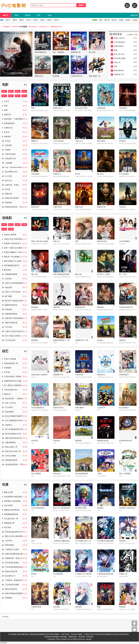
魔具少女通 (15, 492)
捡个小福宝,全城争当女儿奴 (15, 336)
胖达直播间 (15, 412)
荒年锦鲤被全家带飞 (15, 265)
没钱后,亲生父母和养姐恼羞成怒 (15, 239)
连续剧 (28, 15)
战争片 (57, 20)
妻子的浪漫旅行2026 (15, 434)
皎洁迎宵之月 (15, 576)
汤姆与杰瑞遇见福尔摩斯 (15, 554)
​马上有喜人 (15, 407)
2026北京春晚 (15, 456)
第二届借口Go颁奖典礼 (15, 385)
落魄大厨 (15, 194)
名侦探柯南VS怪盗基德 (15, 497)
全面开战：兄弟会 (15, 185)
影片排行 (135, 6)
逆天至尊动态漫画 (15, 563)
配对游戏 (15, 270)
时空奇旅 (15, 527)
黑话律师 (56, 76)
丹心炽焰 (15, 327)
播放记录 (134, 15)
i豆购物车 (15, 368)
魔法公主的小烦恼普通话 (15, 536)
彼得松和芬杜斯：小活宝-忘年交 (15, 207)
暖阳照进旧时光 (15, 305)
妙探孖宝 (15, 115)
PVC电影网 (23, 27)
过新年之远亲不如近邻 (15, 331)
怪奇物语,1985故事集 (15, 501)
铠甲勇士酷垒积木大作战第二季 (15, 532)
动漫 (50, 15)
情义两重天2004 (15, 172)
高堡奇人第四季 (15, 235)
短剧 (101, 20)
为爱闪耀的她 (15, 442)
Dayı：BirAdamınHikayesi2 (15, 167)
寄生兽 (15, 132)
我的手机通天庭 (15, 323)
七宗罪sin (15, 541)
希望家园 (15, 598)
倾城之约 (15, 394)
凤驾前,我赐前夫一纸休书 (15, 252)
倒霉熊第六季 (15, 523)
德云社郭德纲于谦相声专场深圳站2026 (15, 416)
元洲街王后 (15, 128)
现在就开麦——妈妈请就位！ (15, 398)
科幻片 (29, 20)
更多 (25, 85)
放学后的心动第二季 (15, 451)
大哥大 (15, 101)
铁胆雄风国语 (15, 123)
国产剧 (107, 20)
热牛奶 (15, 189)
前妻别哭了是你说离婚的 (15, 318)
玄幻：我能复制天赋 (60, 52)
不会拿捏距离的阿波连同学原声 (15, 567)
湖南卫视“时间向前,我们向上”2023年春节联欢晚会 (15, 438)
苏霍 (15, 110)
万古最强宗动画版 (15, 585)
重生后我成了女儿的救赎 (15, 261)
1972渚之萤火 (15, 340)
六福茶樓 (15, 163)
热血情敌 (15, 202)
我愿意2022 (39, 76)
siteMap (89, 639)
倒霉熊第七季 (76, 52)
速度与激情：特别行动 (97, 76)
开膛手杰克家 (15, 154)
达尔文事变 (15, 505)
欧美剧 (128, 20)
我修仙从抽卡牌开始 (15, 510)
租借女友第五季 (15, 571)
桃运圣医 (15, 287)
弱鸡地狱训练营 (15, 460)
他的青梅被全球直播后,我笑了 (45, 52)
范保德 (15, 150)
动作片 (8, 20)
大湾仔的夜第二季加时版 (15, 377)
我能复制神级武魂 (15, 514)
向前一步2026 (15, 403)
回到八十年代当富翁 (15, 292)
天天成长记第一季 (15, 519)
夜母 (15, 106)
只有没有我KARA (15, 390)
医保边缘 (15, 309)
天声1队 (15, 372)
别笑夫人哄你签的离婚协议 (15, 283)
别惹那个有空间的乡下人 (15, 243)
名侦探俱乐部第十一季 (15, 464)
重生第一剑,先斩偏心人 (15, 257)
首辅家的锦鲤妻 (15, 274)
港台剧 (114, 20)
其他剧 (135, 20)
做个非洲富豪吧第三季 (15, 429)
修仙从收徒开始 (15, 589)
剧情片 (50, 20)
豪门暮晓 (15, 296)
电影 (17, 15)
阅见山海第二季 (15, 447)
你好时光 (15, 425)
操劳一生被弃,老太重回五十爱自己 (15, 248)
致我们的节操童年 (15, 198)
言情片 (36, 20)
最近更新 (127, 6)
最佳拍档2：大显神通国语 (15, 119)
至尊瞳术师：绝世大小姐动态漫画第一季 (15, 558)
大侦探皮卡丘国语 (15, 549)
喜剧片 (15, 20)
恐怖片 (43, 20)
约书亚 (15, 141)
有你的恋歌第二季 (15, 363)
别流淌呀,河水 (15, 158)
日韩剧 (121, 20)
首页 (6, 15)
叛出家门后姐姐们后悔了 (15, 301)
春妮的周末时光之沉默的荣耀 (15, 381)
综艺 (39, 15)
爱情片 (22, 20)
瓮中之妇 (15, 180)
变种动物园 (15, 545)
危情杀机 (15, 145)
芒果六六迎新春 (15, 359)
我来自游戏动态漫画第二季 (15, 593)
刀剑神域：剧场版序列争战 (15, 580)
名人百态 (15, 176)
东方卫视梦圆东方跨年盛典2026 (15, 420)
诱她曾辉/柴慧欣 (15, 314)
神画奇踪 (15, 136)
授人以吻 (92, 52)
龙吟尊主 (15, 279)
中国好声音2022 (77, 76)
